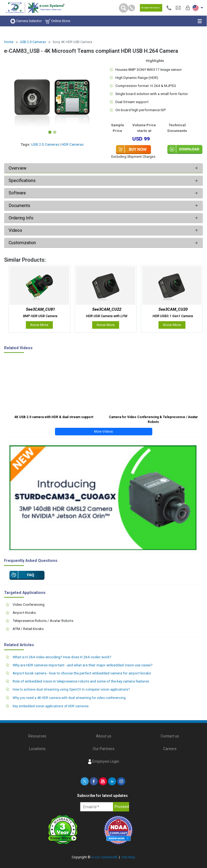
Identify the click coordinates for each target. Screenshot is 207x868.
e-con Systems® (104, 857)
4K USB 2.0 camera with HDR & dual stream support (54, 417)
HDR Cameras (73, 144)
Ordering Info (21, 218)
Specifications (23, 181)
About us (104, 736)
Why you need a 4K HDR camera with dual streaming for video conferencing (69, 698)
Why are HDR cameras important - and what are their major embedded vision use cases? (83, 665)
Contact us (170, 736)
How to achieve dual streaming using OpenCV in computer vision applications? (71, 689)
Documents (19, 206)
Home (9, 42)
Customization (22, 243)
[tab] (103, 168)
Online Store (58, 21)
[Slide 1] (50, 132)
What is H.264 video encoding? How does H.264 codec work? (62, 657)
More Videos (103, 432)
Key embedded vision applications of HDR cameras (51, 706)
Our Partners (104, 749)
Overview (18, 168)
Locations (37, 749)
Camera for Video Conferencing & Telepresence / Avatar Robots (153, 419)
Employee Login (104, 762)
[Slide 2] (55, 132)
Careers (170, 749)
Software (17, 193)
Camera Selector (26, 21)
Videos (15, 230)
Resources (37, 736)
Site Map (128, 857)
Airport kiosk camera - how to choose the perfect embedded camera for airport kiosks (82, 673)
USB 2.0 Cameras (33, 42)
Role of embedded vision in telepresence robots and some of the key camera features (81, 681)
